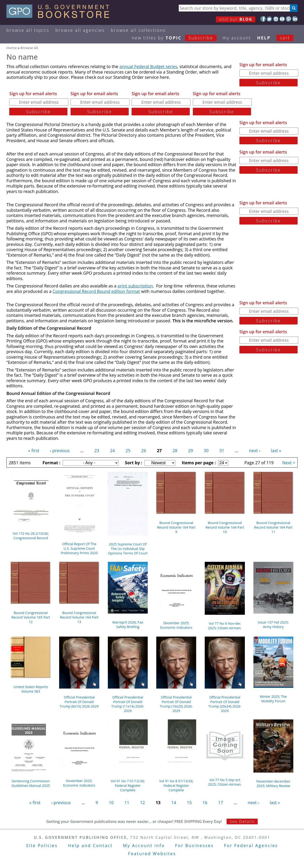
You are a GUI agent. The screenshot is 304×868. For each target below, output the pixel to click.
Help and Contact (90, 845)
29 (191, 450)
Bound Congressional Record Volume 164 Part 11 (273, 527)
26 (144, 450)
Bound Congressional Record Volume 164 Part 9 (176, 527)
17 (221, 802)
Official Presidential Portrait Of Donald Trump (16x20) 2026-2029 (176, 704)
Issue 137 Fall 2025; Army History (273, 624)
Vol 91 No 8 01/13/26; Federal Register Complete (176, 786)
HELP (264, 38)
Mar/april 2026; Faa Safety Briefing (128, 624)
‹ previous (60, 450)
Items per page (198, 463)
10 (111, 802)
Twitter (269, 19)
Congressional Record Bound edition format (96, 291)
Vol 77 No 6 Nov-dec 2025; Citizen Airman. (225, 626)
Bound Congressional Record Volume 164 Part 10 (225, 527)
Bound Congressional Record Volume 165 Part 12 (31, 617)
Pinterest (288, 19)
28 (175, 450)
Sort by (133, 463)
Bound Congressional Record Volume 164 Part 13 (79, 617)
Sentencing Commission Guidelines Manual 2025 (31, 783)
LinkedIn (295, 19)
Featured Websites (152, 854)
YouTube (282, 19)
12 (142, 802)
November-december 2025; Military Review (273, 784)
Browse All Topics (28, 30)
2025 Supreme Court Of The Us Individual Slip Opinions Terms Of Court (128, 549)
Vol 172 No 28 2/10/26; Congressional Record (31, 536)
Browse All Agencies (80, 30)
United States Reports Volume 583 (31, 689)
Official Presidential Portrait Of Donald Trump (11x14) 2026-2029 (128, 704)
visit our (236, 19)
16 (205, 802)
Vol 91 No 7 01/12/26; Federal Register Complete (128, 786)
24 (112, 450)
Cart (285, 38)
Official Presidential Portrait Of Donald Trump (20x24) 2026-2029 (225, 704)
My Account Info (144, 845)
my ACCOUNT (237, 38)
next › (255, 450)
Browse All (29, 48)
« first (34, 450)
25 (128, 450)
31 (222, 450)
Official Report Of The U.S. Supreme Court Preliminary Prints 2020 (79, 548)
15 (189, 802)
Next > (289, 463)
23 (97, 450)
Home (12, 48)
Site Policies (42, 845)
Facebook (263, 19)
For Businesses (194, 845)
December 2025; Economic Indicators (176, 625)
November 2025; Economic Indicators (79, 783)
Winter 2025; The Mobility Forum (273, 699)
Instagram (276, 19)
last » (276, 450)
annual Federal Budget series (148, 66)
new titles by (177, 38)
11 (127, 802)
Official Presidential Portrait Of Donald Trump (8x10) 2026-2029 (79, 702)
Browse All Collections (138, 30)
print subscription (135, 286)
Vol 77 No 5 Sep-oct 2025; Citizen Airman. (225, 782)
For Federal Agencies (251, 845)
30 (206, 450)
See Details (242, 821)
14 (174, 802)
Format (51, 463)
